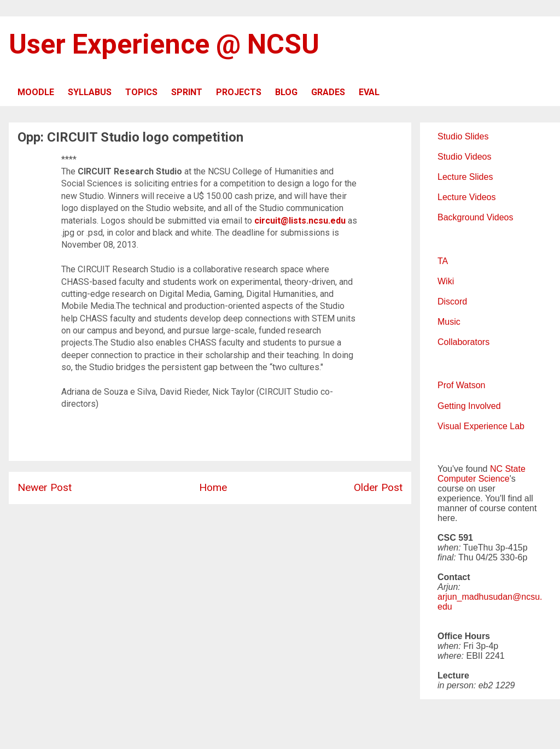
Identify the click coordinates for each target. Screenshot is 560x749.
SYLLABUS (90, 92)
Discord (452, 302)
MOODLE (36, 92)
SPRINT (187, 92)
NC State (508, 469)
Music (449, 322)
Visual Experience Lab (481, 426)
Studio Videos (464, 157)
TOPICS (141, 92)
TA (443, 261)
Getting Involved (469, 406)
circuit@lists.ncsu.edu (300, 221)
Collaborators (463, 342)
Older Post (378, 487)
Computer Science (474, 479)
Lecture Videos (466, 197)
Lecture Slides (465, 177)
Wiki (446, 281)
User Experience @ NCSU (164, 44)
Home (213, 487)
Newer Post (45, 487)
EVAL (369, 92)
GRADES (328, 92)
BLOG (286, 92)
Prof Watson (461, 385)
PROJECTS (239, 92)
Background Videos (475, 217)
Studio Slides (463, 136)
